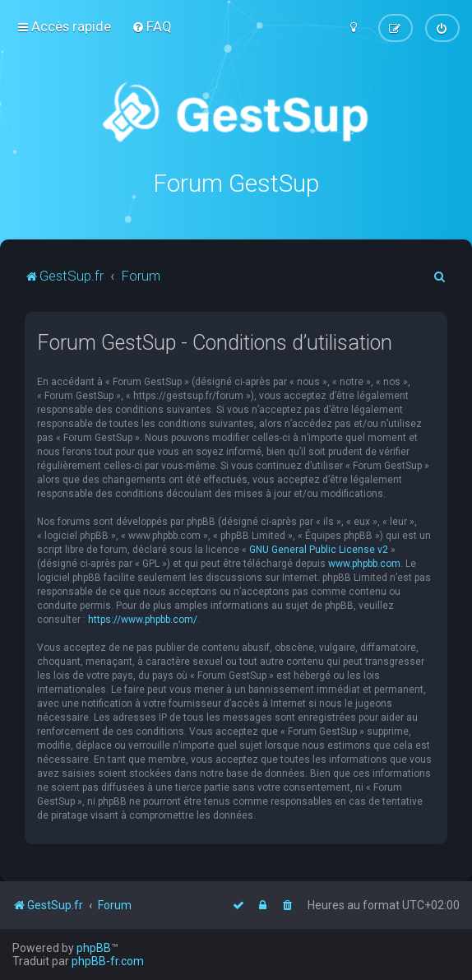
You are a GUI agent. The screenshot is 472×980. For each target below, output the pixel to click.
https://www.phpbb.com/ (143, 620)
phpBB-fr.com (108, 961)
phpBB (94, 948)
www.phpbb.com (364, 564)
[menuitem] (152, 26)
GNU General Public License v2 (319, 550)
